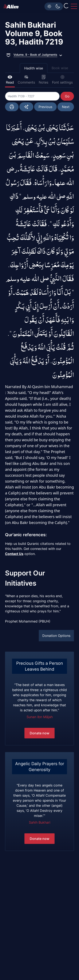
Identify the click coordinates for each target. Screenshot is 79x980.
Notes (44, 80)
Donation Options (56, 636)
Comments (26, 80)
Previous (45, 107)
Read (10, 80)
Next (66, 107)
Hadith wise (34, 68)
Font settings (62, 80)
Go (67, 96)
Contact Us (14, 554)
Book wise (60, 68)
